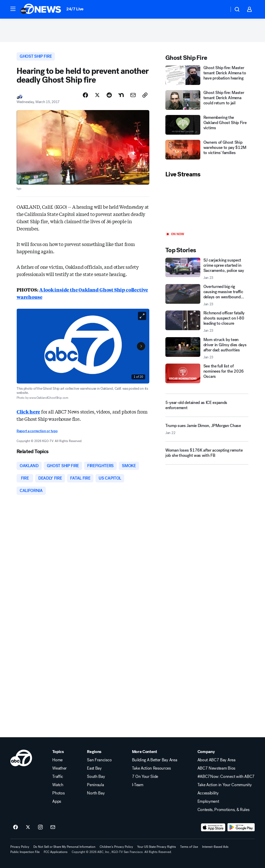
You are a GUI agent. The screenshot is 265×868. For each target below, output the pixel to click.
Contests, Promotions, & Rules (223, 810)
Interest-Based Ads (215, 847)
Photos (58, 793)
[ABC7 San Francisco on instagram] (40, 827)
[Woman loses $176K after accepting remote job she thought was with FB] (207, 455)
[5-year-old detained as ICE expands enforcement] (207, 405)
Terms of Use (189, 847)
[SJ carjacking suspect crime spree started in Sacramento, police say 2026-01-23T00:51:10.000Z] (207, 269)
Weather (60, 768)
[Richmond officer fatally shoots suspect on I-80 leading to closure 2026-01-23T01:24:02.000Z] (207, 322)
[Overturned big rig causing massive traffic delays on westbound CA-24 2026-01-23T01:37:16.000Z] (207, 295)
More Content (145, 752)
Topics (58, 752)
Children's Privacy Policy (116, 847)
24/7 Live (75, 9)
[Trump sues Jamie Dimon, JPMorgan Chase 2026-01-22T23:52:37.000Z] (207, 431)
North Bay (96, 793)
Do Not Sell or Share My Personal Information (64, 847)
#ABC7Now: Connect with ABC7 (226, 777)
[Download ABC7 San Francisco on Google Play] (241, 827)
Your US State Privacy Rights (157, 847)
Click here (28, 411)
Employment (208, 801)
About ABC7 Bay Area (216, 760)
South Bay (96, 777)
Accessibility (208, 793)
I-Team (138, 785)
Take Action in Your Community (225, 785)
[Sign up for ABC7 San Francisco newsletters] (53, 827)
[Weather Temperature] (221, 9)
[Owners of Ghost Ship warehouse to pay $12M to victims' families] (207, 150)
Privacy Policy (20, 847)
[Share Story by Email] (133, 95)
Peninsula (95, 785)
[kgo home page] (21, 758)
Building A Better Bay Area (155, 760)
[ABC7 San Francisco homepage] (41, 9)
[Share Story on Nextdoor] (121, 95)
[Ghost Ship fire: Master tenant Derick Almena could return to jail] (207, 100)
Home (57, 760)
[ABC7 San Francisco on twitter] (28, 827)
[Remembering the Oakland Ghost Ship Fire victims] (207, 125)
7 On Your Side (145, 777)
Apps (57, 801)
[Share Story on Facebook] (85, 95)
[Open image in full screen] (142, 316)
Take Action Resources (151, 768)
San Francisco (99, 760)
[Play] (207, 205)
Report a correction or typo (37, 431)
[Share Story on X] (97, 95)
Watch (58, 785)
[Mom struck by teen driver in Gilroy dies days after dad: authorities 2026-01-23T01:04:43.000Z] (207, 348)
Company (206, 752)
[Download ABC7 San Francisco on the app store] (213, 827)
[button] (13, 9)
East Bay (94, 768)
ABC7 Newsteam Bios (216, 768)
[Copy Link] (145, 95)
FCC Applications (56, 852)
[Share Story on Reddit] (109, 95)
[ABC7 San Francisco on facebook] (16, 827)
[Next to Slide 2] (141, 346)
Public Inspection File (25, 852)
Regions (94, 752)
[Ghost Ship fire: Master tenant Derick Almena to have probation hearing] (207, 76)
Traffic (58, 777)
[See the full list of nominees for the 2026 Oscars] (207, 373)
